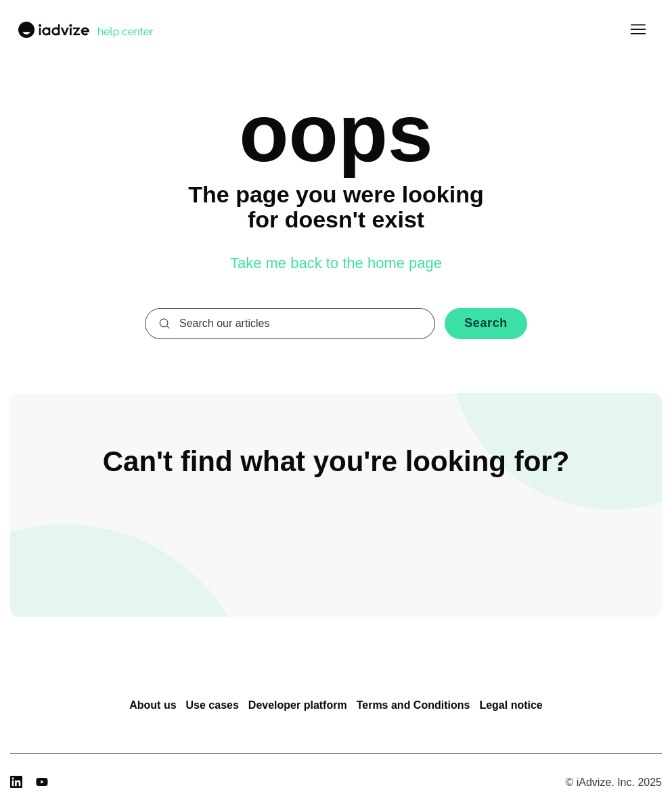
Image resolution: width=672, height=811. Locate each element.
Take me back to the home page (336, 263)
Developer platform (298, 705)
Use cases (212, 705)
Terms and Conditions (413, 705)
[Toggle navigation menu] (638, 30)
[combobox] (290, 324)
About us (153, 705)
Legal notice (511, 705)
